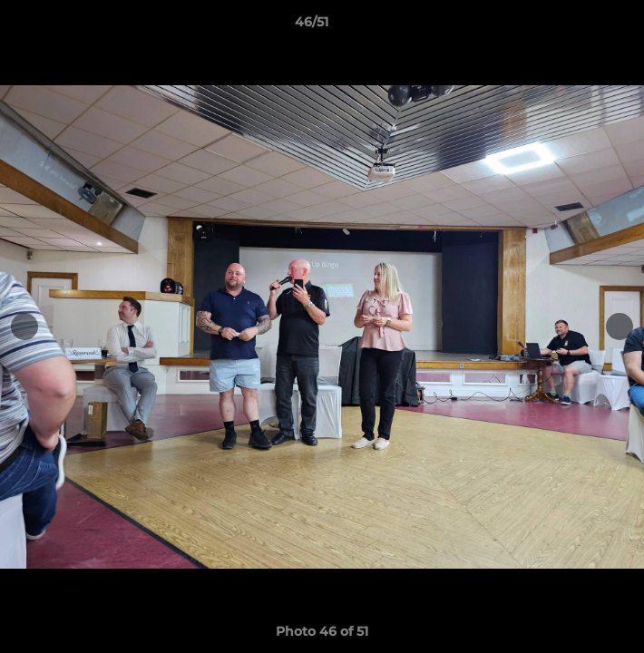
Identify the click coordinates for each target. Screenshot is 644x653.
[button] (579, 26)
